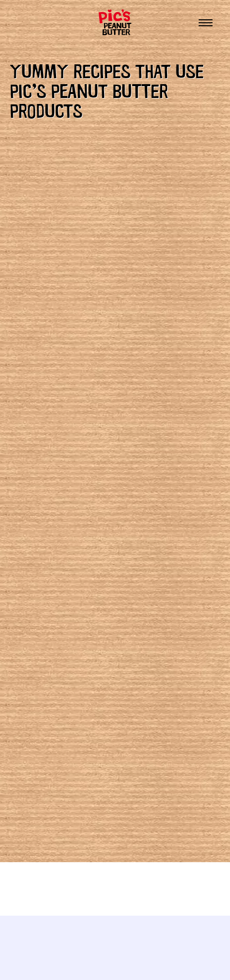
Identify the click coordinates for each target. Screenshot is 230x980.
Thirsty (46, 792)
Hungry (46, 700)
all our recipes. (63, 220)
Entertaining (60, 670)
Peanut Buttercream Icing (83, 500)
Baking (44, 639)
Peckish (46, 731)
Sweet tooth (58, 762)
